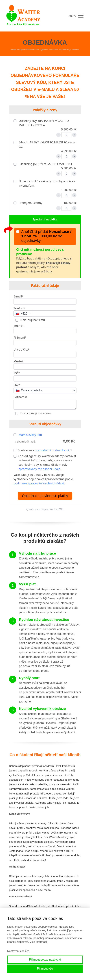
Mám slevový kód (30, 435)
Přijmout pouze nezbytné (45, 960)
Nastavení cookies (18, 951)
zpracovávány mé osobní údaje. (40, 469)
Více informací (38, 942)
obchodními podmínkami (52, 450)
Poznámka (21, 397)
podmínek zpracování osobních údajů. (39, 483)
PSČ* (17, 373)
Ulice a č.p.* (22, 349)
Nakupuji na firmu (32, 320)
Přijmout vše (45, 969)
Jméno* (19, 326)
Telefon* (19, 308)
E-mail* (18, 296)
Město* (18, 361)
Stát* (17, 385)
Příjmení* (20, 338)
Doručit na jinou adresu (36, 413)
